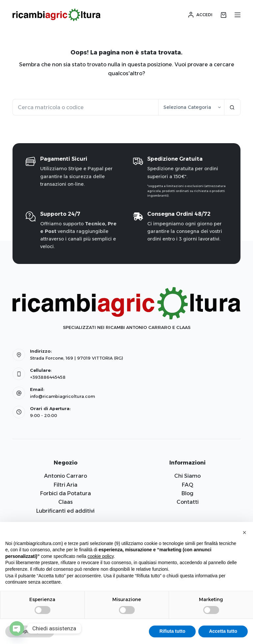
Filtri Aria (66, 485)
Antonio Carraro (66, 476)
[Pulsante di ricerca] (232, 107)
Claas (66, 502)
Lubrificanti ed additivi (65, 511)
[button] (244, 532)
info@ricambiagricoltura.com (62, 396)
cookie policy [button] (101, 556)
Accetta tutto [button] (223, 631)
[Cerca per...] (85, 107)
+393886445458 (48, 377)
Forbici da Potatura (66, 493)
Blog (187, 493)
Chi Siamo (187, 476)
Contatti (188, 502)
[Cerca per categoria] (191, 107)
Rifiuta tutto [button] (172, 631)
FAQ (188, 485)
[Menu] (238, 15)
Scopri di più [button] (30, 631)
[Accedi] (200, 15)
